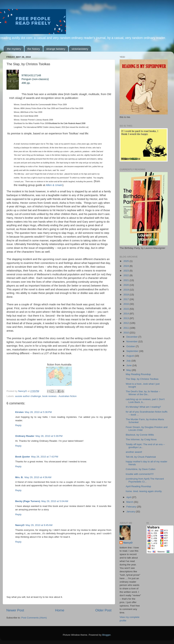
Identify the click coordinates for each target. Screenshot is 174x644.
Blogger (106, 635)
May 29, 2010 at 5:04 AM (55, 501)
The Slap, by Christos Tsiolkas (142, 379)
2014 (127, 314)
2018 (127, 295)
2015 (127, 309)
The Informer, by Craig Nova (141, 439)
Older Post (103, 610)
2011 (127, 328)
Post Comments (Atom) (34, 618)
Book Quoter (23, 457)
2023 (127, 271)
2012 (127, 323)
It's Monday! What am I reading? (143, 407)
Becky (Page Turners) (28, 501)
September (133, 351)
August (130, 356)
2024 (127, 266)
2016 (127, 304)
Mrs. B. (19, 477)
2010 (127, 333)
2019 (127, 290)
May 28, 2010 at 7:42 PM (45, 457)
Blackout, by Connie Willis (140, 435)
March (130, 502)
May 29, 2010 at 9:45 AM (39, 525)
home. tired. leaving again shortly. (144, 491)
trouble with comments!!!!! (140, 474)
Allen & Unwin (54, 185)
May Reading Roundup (138, 374)
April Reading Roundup (138, 486)
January (131, 512)
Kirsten (19, 412)
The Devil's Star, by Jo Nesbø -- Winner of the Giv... (143, 393)
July (129, 361)
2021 (127, 280)
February (132, 507)
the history (34, 49)
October (131, 346)
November (132, 341)
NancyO (20, 525)
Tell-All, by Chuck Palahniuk (141, 457)
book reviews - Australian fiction (59, 396)
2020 (127, 285)
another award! (134, 452)
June (129, 365)
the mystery (14, 49)
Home (60, 610)
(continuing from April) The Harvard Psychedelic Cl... (145, 480)
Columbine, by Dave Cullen (141, 469)
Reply (18, 425)
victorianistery (80, 49)
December (132, 337)
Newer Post (15, 610)
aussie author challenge (28, 396)
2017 (127, 299)
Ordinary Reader (25, 436)
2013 (127, 318)
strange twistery (56, 49)
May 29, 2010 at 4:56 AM (38, 477)
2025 (127, 261)
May (129, 370)
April (129, 497)
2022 (127, 275)
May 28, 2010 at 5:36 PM (38, 412)
